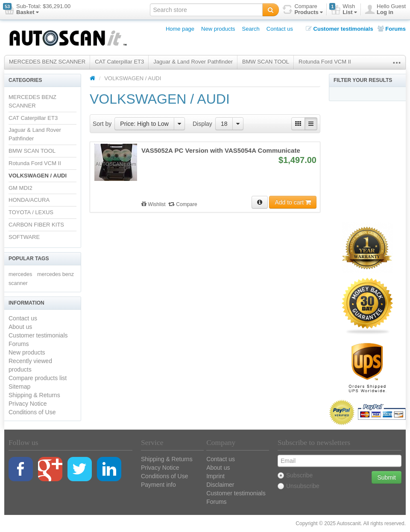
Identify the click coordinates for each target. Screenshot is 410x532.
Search (251, 29)
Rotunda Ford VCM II (325, 62)
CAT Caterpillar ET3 (119, 62)
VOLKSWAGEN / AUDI (38, 176)
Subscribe (295, 475)
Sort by (102, 124)
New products (218, 29)
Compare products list (38, 378)
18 (224, 124)
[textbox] (206, 10)
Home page (180, 29)
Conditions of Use (32, 412)
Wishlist (154, 204)
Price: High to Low (144, 124)
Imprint (215, 476)
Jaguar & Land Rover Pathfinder (193, 62)
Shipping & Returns (34, 395)
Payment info (158, 485)
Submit (387, 477)
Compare (183, 204)
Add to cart (293, 202)
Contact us (280, 29)
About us (20, 327)
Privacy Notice (28, 404)
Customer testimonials (340, 29)
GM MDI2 (20, 188)
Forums (392, 29)
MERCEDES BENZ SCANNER (47, 62)
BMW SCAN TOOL (266, 62)
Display (202, 124)
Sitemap (19, 387)
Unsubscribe (299, 486)
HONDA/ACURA (29, 200)
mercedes (20, 274)
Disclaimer (220, 485)
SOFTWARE (24, 237)
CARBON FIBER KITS (36, 225)
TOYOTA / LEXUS (31, 212)
